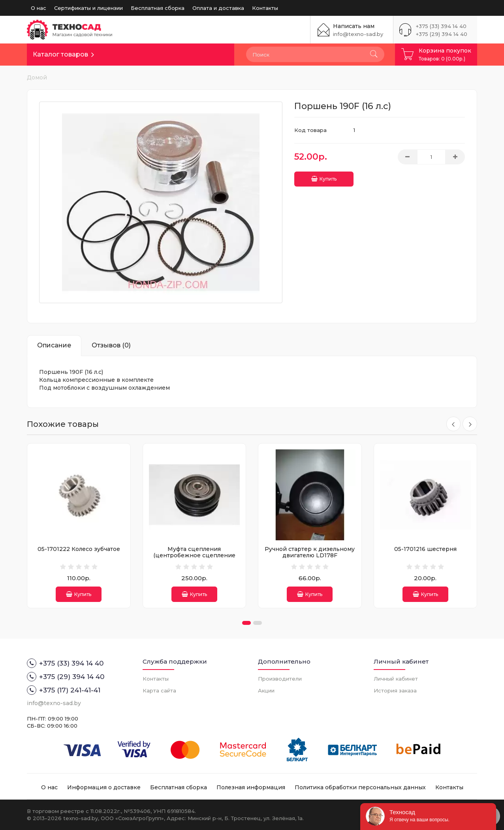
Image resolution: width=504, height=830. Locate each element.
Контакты (265, 8)
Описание (54, 345)
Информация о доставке (104, 787)
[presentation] (453, 424)
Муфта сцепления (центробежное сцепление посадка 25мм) (194, 555)
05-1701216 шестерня (425, 549)
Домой (37, 77)
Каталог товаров (60, 54)
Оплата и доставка (218, 8)
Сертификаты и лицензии (88, 8)
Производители (280, 679)
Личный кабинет (396, 679)
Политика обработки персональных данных (360, 787)
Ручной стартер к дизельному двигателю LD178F (310, 552)
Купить (324, 178)
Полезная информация (251, 787)
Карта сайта (159, 690)
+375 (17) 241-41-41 (64, 690)
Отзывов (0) (111, 345)
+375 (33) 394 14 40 (441, 26)
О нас (39, 8)
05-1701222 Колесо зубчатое (79, 549)
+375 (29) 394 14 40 (442, 34)
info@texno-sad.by (358, 34)
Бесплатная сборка (158, 8)
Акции (266, 690)
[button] (246, 623)
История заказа (395, 690)
